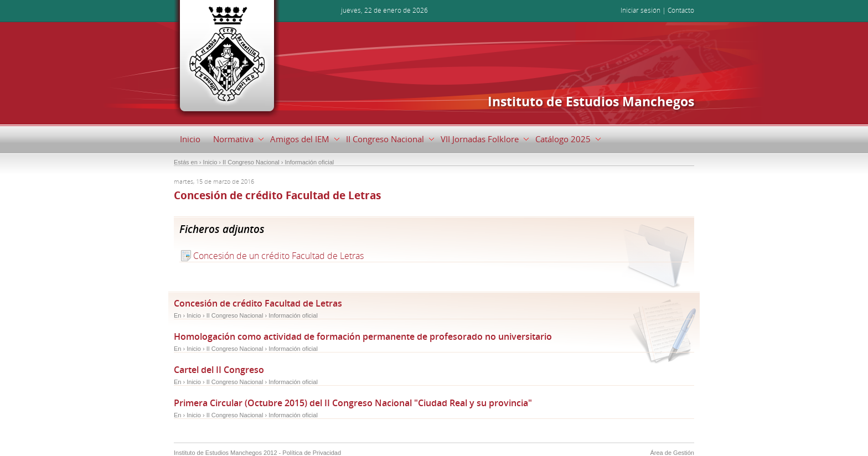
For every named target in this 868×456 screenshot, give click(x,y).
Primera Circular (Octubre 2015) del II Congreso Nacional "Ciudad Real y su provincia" (353, 403)
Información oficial (293, 315)
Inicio (190, 139)
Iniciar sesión (640, 10)
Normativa (236, 139)
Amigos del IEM (302, 139)
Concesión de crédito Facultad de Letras (258, 303)
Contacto (681, 10)
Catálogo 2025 (565, 139)
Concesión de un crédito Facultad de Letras (278, 256)
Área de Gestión (673, 453)
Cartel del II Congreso (219, 370)
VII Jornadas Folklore (482, 139)
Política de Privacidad (312, 453)
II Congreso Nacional (387, 139)
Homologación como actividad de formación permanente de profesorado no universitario (363, 336)
